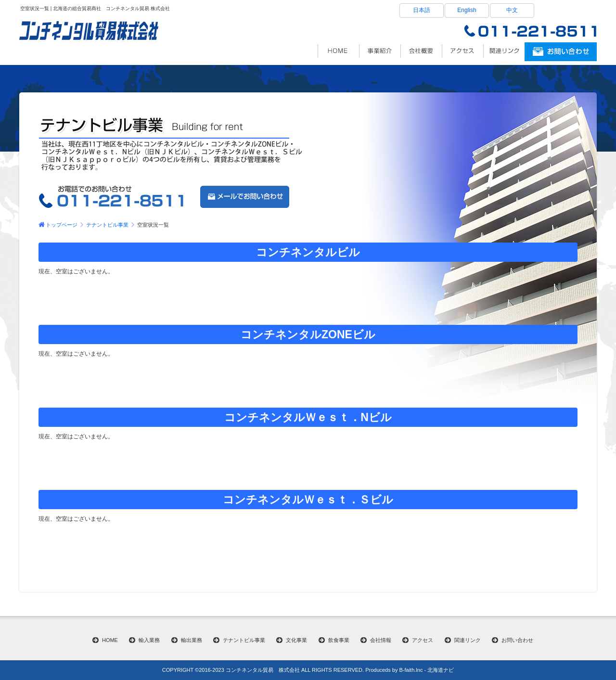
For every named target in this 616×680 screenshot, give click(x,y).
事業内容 (380, 51)
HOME (110, 640)
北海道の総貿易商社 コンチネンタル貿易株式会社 (338, 51)
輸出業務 (192, 640)
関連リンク (504, 51)
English (467, 10)
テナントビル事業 (107, 225)
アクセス (462, 51)
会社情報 (421, 51)
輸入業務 (149, 640)
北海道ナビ (441, 670)
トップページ (62, 225)
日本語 (422, 10)
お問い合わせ (517, 640)
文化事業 (296, 640)
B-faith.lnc (411, 670)
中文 (512, 10)
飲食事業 (339, 640)
